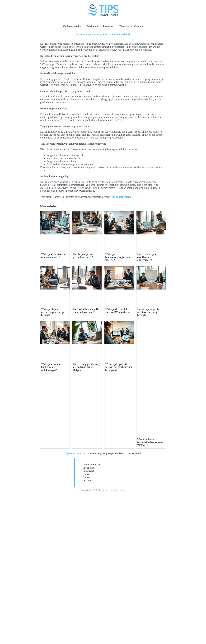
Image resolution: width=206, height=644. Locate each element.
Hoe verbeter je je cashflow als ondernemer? (147, 332)
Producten (92, 26)
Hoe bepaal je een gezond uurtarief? (83, 331)
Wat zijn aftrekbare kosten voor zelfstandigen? (52, 593)
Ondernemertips (72, 26)
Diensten (124, 26)
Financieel (109, 26)
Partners (88, 631)
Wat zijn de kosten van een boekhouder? (54, 256)
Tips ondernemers (120, 197)
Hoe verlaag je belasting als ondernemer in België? (86, 593)
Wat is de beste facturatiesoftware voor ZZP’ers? (150, 593)
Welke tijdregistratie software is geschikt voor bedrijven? (119, 593)
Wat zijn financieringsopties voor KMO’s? (118, 332)
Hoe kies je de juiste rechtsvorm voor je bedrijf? (148, 463)
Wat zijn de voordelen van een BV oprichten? (118, 461)
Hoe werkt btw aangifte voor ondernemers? (86, 461)
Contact (139, 26)
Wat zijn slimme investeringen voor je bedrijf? (53, 463)
